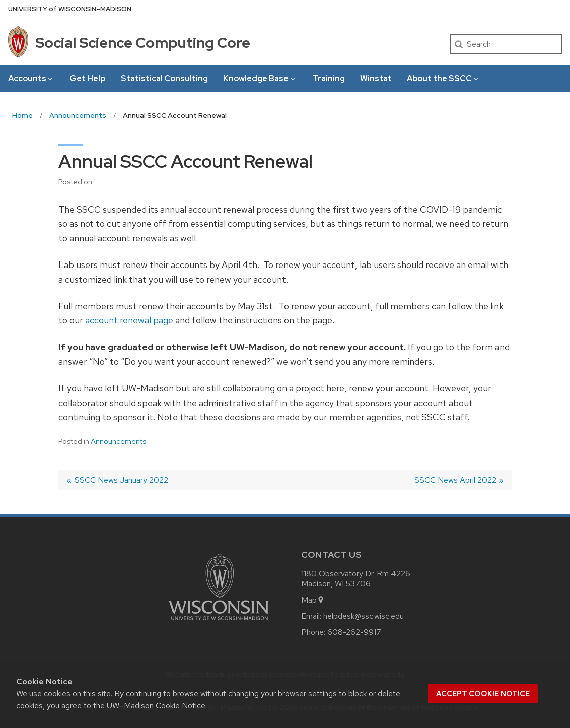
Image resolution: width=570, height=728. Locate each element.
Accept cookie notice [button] (483, 694)
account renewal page (129, 320)
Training (329, 78)
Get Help (87, 78)
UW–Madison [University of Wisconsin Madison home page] (70, 9)
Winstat (376, 78)
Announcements (118, 441)
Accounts (31, 78)
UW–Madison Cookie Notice (156, 706)
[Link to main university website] (219, 622)
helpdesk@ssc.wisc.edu (364, 616)
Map (313, 600)
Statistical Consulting (164, 78)
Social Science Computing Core (143, 43)
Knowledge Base (260, 78)
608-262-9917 (354, 632)
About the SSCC (443, 78)
